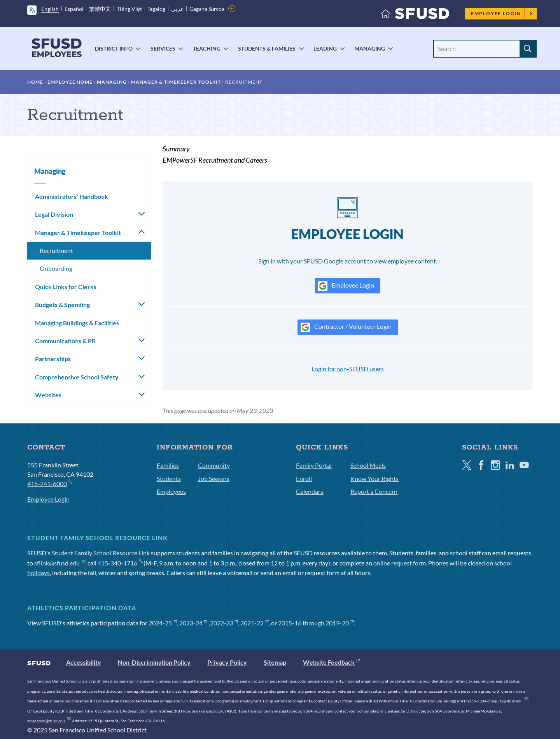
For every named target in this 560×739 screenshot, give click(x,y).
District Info (114, 48)
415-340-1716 (120, 563)
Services (163, 48)
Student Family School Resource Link (101, 553)
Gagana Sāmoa (207, 9)
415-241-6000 (50, 483)
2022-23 (224, 623)
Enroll (304, 478)
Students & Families (267, 48)
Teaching (207, 48)
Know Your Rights (374, 478)
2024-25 (163, 623)
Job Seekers (214, 478)
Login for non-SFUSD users (348, 369)
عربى (177, 9)
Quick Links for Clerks (66, 287)
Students (169, 478)
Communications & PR (65, 341)
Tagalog (156, 9)
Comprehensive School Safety (77, 377)
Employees (171, 491)
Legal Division (54, 214)
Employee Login (502, 13)
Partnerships (53, 359)
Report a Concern (374, 491)
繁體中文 (100, 9)
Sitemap (275, 662)
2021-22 (255, 623)
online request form (400, 563)
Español (74, 9)
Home (35, 82)
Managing (370, 48)
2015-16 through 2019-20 (316, 623)
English (50, 9)
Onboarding (56, 268)
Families (168, 465)
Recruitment (56, 250)
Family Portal (314, 465)
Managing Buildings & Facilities (77, 323)
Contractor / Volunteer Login (346, 327)
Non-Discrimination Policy (154, 662)
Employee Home (70, 82)
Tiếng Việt (129, 9)
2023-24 (193, 623)
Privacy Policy (227, 662)
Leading (325, 48)
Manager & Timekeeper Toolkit (176, 82)
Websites (48, 395)
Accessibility (84, 662)
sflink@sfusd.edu (60, 563)
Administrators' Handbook (72, 196)
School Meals (368, 465)
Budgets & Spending (62, 305)
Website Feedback (331, 662)
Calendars (310, 491)
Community (214, 465)
